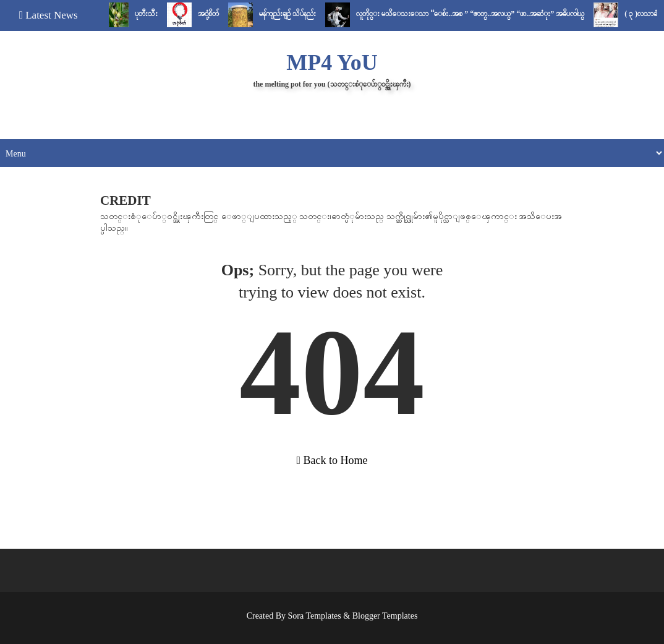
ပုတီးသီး (151, 14)
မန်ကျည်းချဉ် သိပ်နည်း (292, 14)
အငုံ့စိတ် (213, 14)
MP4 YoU (332, 62)
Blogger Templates (385, 616)
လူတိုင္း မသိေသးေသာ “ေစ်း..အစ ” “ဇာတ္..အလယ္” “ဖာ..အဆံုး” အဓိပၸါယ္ (475, 14)
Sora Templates (315, 616)
